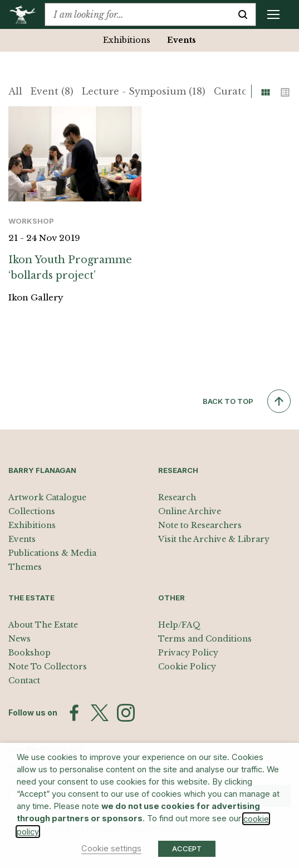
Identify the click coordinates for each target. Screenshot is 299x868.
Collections (32, 511)
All (15, 91)
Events (182, 40)
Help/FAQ (179, 625)
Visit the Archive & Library (214, 539)
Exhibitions (127, 40)
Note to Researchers (200, 525)
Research (177, 497)
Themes (25, 567)
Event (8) (52, 91)
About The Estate (43, 625)
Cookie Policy (187, 667)
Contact (24, 680)
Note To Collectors (48, 667)
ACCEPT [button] (187, 849)
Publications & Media (52, 553)
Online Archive (190, 511)
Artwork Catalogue (47, 497)
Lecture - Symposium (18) (144, 91)
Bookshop (30, 653)
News (19, 639)
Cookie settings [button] (111, 849)
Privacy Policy (188, 653)
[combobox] (138, 14)
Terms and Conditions (205, 639)
